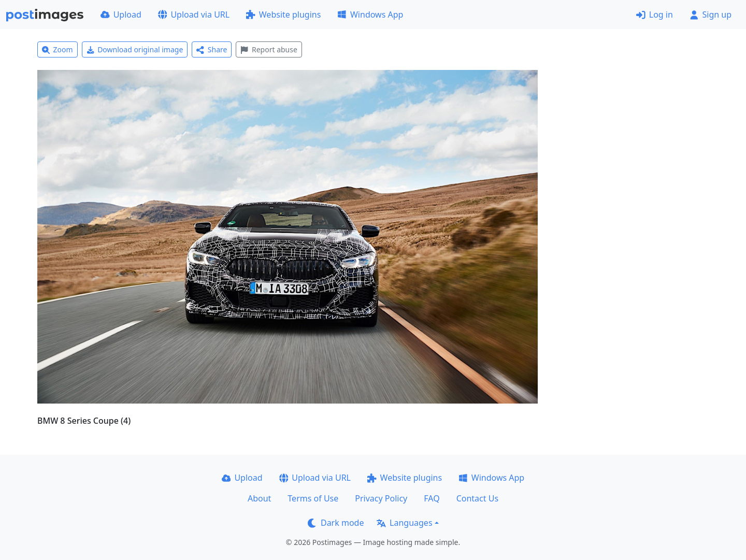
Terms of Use (313, 498)
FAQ (432, 498)
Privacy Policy (381, 498)
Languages (404, 523)
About (259, 498)
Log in (655, 15)
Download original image (135, 49)
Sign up (711, 15)
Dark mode (336, 523)
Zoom (58, 49)
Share (212, 49)
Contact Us (477, 498)
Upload (121, 15)
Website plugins (283, 15)
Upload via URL (194, 15)
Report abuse (269, 49)
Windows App (370, 15)
